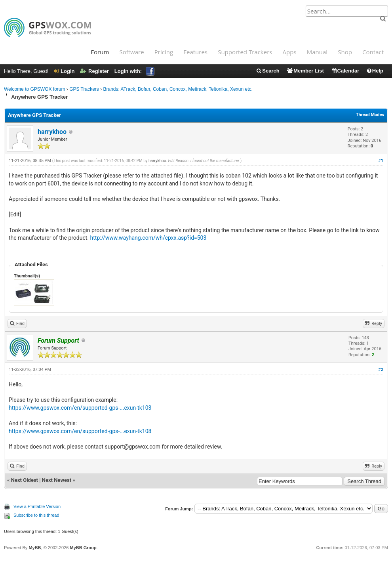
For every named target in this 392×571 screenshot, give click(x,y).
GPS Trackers (84, 89)
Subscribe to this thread (36, 515)
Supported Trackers (245, 52)
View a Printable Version (37, 506)
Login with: (134, 71)
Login (64, 71)
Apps (290, 52)
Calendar (345, 71)
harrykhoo (52, 132)
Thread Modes (370, 115)
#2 (381, 370)
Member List (305, 71)
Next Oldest (25, 480)
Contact (373, 52)
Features (195, 52)
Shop (345, 52)
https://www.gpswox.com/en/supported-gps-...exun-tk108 (80, 431)
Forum (100, 52)
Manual (317, 52)
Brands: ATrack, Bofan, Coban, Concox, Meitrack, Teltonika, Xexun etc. (178, 89)
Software (131, 52)
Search (267, 71)
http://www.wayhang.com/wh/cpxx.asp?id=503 (148, 238)
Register (94, 71)
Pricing (164, 52)
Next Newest (57, 480)
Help (375, 71)
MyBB (35, 548)
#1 (381, 161)
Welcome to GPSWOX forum (34, 89)
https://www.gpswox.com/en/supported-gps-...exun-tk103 (80, 408)
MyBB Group (83, 548)
